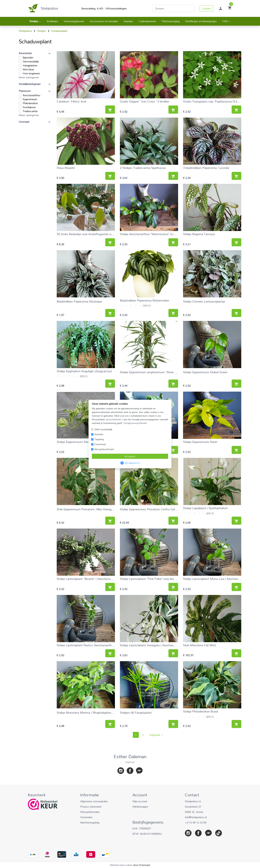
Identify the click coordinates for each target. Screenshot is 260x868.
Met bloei (28, 69)
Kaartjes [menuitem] (128, 21)
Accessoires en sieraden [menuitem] (104, 21)
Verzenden (86, 817)
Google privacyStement (135, 423)
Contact (206, 8)
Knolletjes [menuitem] (52, 21)
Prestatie (99, 434)
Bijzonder (28, 57)
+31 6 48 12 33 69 (196, 822)
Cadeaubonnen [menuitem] (147, 21)
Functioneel (100, 444)
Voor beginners (31, 73)
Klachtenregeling (90, 822)
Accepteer (130, 456)
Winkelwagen (140, 807)
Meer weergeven (29, 77)
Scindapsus (29, 107)
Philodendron (30, 103)
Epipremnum (30, 99)
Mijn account (140, 801)
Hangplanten (30, 65)
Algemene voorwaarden (94, 801)
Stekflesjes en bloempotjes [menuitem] (201, 21)
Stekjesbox (49, 8)
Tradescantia (30, 111)
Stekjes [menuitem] (35, 21)
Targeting (99, 439)
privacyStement (114, 419)
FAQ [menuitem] (227, 21)
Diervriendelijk (31, 61)
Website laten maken (122, 865)
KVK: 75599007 (142, 828)
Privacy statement (91, 807)
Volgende (156, 735)
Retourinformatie (90, 812)
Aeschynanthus (32, 95)
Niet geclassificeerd (104, 449)
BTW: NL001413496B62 (147, 834)
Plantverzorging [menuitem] (171, 21)
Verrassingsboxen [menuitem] (74, 21)
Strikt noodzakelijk (103, 429)
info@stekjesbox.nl (196, 817)
